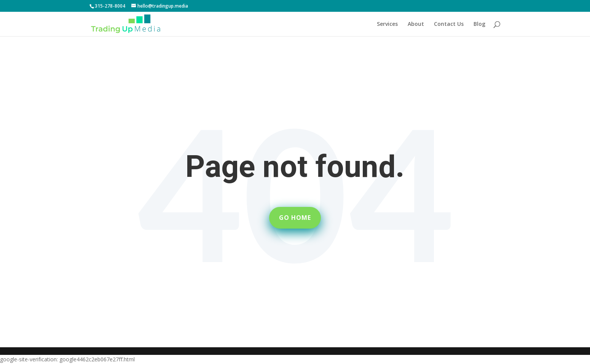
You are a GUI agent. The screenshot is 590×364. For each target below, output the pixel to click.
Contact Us (449, 24)
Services (387, 24)
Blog (479, 24)
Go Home (295, 218)
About (416, 24)
